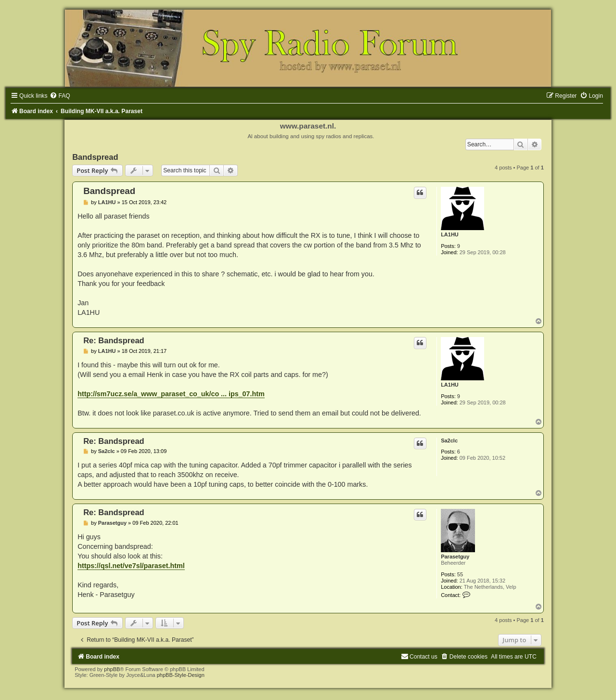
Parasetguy (455, 557)
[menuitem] (60, 96)
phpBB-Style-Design (181, 675)
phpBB (112, 669)
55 (460, 574)
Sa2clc (449, 441)
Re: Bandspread (114, 340)
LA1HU (450, 234)
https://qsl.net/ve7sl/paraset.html (131, 566)
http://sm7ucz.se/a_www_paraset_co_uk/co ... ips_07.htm (171, 394)
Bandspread (95, 157)
